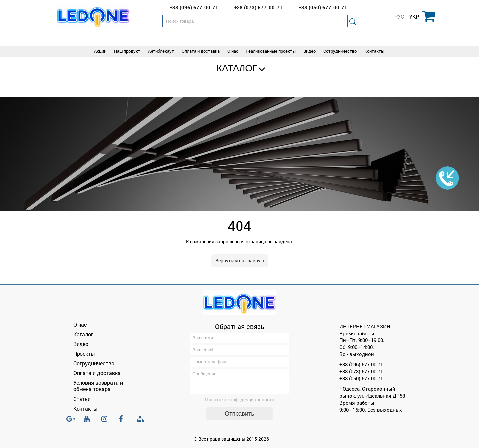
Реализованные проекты (271, 51)
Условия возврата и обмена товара (98, 386)
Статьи (82, 399)
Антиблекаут (161, 51)
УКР (414, 17)
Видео (310, 51)
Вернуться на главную (240, 260)
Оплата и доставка (201, 51)
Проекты (84, 354)
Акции (100, 51)
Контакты (374, 51)
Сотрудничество (340, 51)
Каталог (237, 68)
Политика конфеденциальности (240, 404)
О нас (233, 51)
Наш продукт (127, 51)
